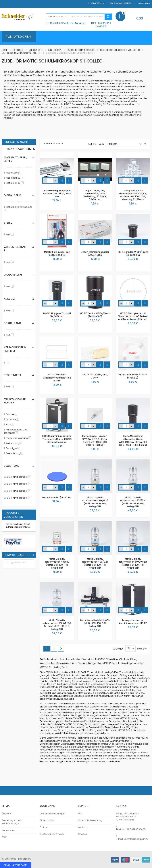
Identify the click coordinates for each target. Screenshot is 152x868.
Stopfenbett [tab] (12, 375)
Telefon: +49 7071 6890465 (131, 829)
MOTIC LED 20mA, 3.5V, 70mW (95, 376)
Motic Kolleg (15, 173)
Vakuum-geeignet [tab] (15, 249)
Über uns (7, 814)
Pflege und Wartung (19, 438)
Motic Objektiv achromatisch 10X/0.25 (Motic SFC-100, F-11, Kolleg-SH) (95, 502)
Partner (44, 827)
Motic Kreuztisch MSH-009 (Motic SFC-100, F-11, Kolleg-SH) (95, 623)
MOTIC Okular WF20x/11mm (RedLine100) (133, 253)
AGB (4, 837)
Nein (10, 234)
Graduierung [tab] (13, 275)
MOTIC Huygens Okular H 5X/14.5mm (57, 315)
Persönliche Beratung (103, 24)
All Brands (34, 555)
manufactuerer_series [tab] (15, 159)
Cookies (82, 834)
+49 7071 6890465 (58, 23)
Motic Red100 (16, 178)
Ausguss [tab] (10, 299)
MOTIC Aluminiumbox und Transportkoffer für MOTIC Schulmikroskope (57, 439)
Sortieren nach (96, 144)
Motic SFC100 (15, 183)
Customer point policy (52, 834)
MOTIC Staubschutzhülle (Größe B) (133, 376)
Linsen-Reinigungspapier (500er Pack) (95, 253)
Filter (10, 425)
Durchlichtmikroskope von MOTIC (120, 50)
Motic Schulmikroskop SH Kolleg (21, 53)
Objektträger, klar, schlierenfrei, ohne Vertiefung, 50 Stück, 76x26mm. (95, 195)
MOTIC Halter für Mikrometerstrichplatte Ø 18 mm (57, 378)
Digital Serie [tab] (12, 195)
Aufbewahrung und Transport (16, 431)
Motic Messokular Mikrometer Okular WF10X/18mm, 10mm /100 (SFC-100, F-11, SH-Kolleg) (133, 440)
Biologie (19, 50)
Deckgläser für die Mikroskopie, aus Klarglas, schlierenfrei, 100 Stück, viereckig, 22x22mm (133, 195)
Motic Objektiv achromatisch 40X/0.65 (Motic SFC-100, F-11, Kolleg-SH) (95, 563)
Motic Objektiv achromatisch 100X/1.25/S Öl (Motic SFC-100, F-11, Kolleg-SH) (57, 625)
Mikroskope (55, 50)
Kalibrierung (15, 443)
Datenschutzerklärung (90, 820)
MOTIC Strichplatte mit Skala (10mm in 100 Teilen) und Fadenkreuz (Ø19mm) (133, 316)
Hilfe (94, 23)
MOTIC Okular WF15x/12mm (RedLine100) (95, 315)
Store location (48, 820)
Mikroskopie (36, 50)
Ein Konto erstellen (121, 3)
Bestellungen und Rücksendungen (12, 822)
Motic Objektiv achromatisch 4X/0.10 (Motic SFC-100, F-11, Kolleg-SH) (57, 563)
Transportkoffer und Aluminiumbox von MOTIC (133, 622)
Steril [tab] (8, 223)
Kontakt (82, 827)
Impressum (8, 830)
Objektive (13, 419)
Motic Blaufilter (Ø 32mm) (57, 497)
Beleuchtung (15, 453)
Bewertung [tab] (12, 466)
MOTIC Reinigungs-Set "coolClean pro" (57, 253)
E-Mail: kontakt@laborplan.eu (132, 839)
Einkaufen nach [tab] (16, 142)
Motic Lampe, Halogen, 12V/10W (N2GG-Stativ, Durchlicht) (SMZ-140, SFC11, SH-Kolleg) (95, 440)
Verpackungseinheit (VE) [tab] (15, 349)
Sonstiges (14, 448)
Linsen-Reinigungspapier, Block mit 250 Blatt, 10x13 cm (57, 193)
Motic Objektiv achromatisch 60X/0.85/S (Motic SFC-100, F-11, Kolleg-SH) (133, 563)
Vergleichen (97, 3)
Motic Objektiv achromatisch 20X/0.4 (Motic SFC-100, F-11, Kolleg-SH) (133, 502)
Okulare (12, 414)
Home (5, 50)
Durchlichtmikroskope (81, 50)
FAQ (80, 814)
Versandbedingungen (52, 814)
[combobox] (79, 17)
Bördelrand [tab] (12, 323)
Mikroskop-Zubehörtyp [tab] (15, 401)
